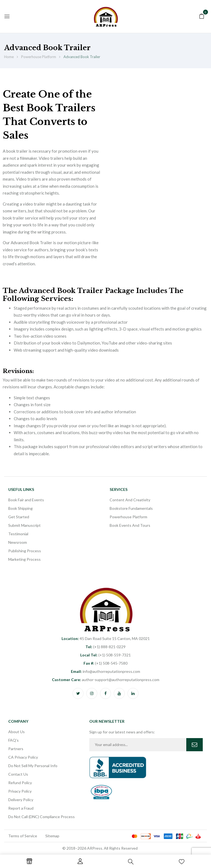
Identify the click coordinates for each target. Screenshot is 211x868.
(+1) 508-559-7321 (105, 655)
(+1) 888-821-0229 (105, 647)
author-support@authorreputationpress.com (106, 680)
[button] (202, 16)
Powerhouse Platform (39, 57)
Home (9, 57)
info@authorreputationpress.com (105, 671)
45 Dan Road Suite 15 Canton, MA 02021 (106, 638)
